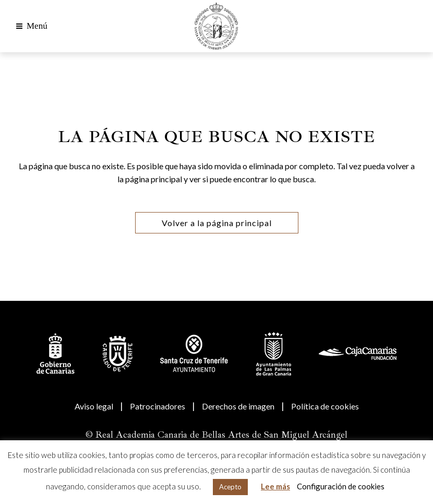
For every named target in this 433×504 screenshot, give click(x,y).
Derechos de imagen (238, 406)
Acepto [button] (230, 487)
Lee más (275, 486)
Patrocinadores (158, 406)
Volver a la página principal (217, 223)
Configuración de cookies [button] (341, 486)
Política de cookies (325, 406)
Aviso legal (94, 406)
